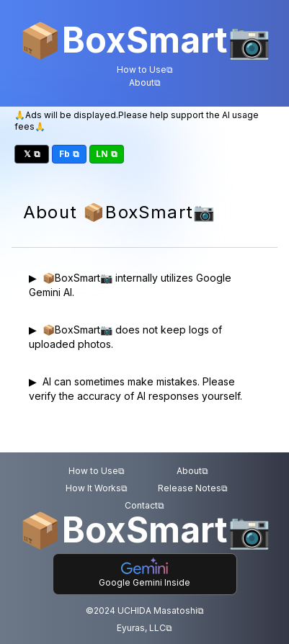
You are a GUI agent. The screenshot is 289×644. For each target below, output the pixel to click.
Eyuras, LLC (144, 628)
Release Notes (193, 488)
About (145, 83)
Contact (144, 506)
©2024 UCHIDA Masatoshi (145, 611)
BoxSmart (145, 40)
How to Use (145, 70)
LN (107, 154)
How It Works (97, 488)
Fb (69, 154)
